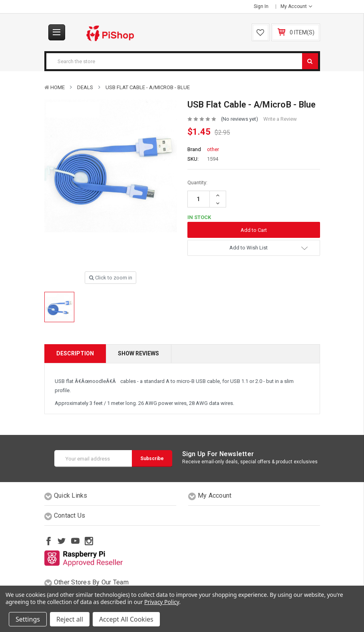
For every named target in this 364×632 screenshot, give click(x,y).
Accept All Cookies (126, 619)
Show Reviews (138, 353)
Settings (28, 619)
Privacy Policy (162, 602)
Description (75, 353)
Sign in (261, 6)
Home (58, 87)
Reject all (70, 619)
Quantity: (197, 182)
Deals (85, 87)
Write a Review (280, 119)
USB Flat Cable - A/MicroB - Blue (148, 87)
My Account (296, 6)
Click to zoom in (111, 278)
